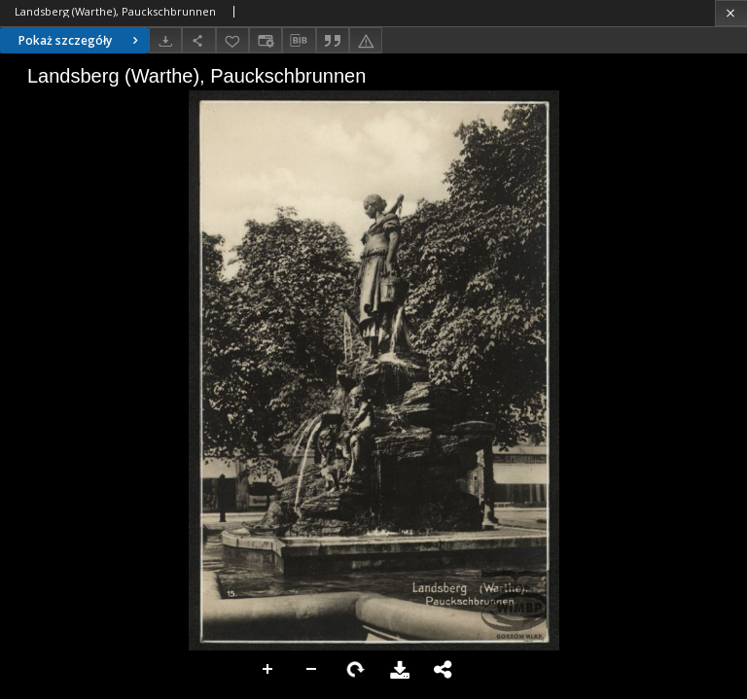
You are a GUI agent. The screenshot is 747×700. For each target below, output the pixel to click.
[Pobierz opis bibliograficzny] (299, 41)
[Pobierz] (165, 40)
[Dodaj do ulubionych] (232, 40)
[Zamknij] (731, 13)
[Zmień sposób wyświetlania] (266, 40)
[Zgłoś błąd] (366, 40)
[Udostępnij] (198, 40)
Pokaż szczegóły (81, 40)
